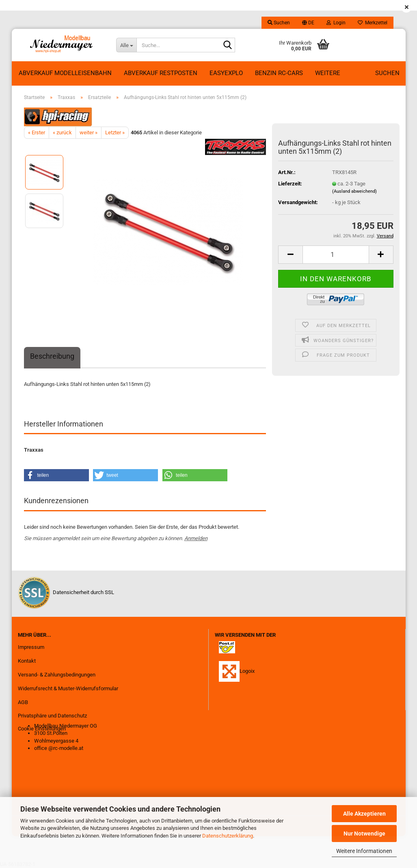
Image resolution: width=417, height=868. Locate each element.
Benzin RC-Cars (279, 73)
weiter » (89, 132)
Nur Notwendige (364, 834)
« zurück (62, 132)
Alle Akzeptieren (364, 814)
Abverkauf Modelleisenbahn (65, 73)
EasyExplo (226, 73)
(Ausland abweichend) (354, 191)
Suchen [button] (279, 23)
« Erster (37, 132)
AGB (23, 702)
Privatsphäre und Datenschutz (52, 716)
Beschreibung (52, 356)
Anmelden (196, 538)
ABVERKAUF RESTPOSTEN (161, 73)
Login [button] (336, 23)
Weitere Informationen (364, 851)
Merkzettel (373, 23)
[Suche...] (126, 45)
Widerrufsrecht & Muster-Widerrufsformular (68, 688)
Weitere (328, 73)
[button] (308, 23)
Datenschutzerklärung (228, 836)
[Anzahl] (336, 255)
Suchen (387, 73)
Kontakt (27, 661)
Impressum (31, 647)
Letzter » (115, 132)
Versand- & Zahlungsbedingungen (57, 675)
